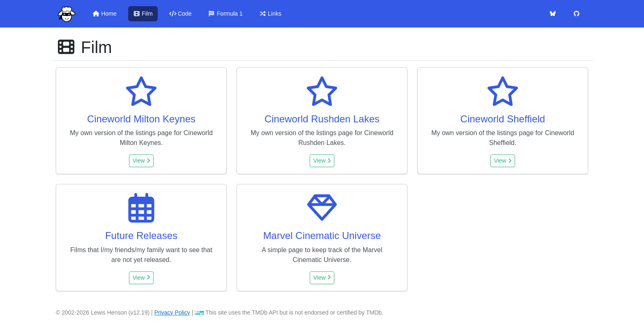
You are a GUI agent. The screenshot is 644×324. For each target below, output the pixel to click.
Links (270, 14)
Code (181, 14)
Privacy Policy (172, 313)
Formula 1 (225, 14)
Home (105, 14)
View (141, 161)
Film (143, 14)
